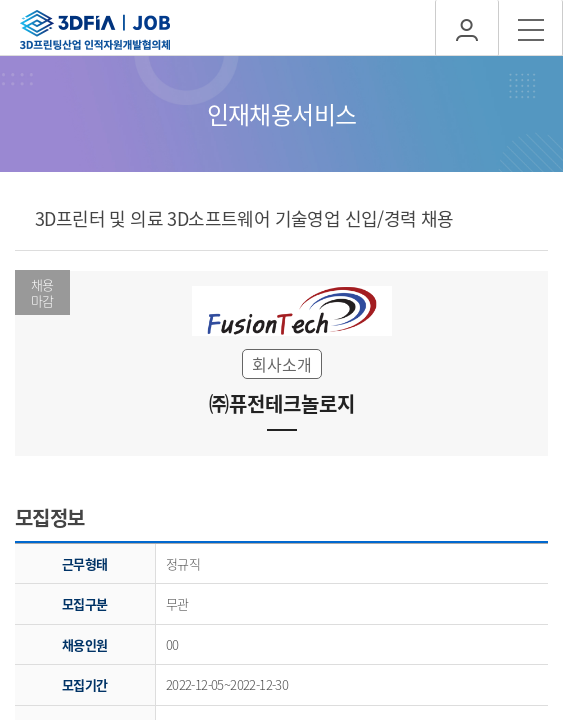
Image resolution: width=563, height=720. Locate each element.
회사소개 (282, 364)
